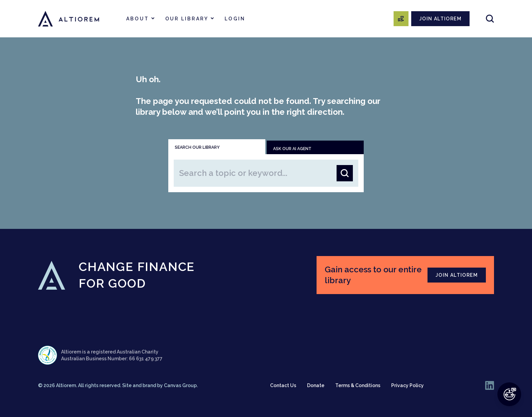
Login (235, 19)
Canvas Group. (181, 385)
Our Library (187, 19)
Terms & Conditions (358, 385)
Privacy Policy (407, 385)
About (138, 19)
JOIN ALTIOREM (440, 19)
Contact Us (283, 385)
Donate (316, 385)
